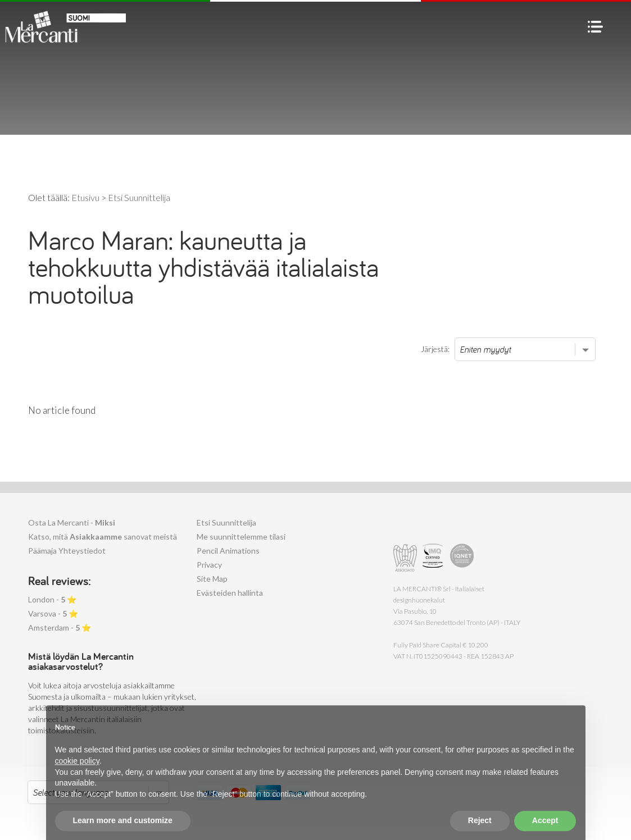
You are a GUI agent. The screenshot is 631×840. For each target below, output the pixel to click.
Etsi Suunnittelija (226, 522)
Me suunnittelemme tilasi (241, 537)
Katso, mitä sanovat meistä (103, 537)
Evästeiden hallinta (230, 593)
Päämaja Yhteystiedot (67, 551)
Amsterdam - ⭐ (60, 627)
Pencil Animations (228, 551)
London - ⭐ (52, 599)
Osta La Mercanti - (72, 522)
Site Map (212, 579)
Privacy (209, 565)
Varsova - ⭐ (53, 613)
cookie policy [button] (77, 776)
